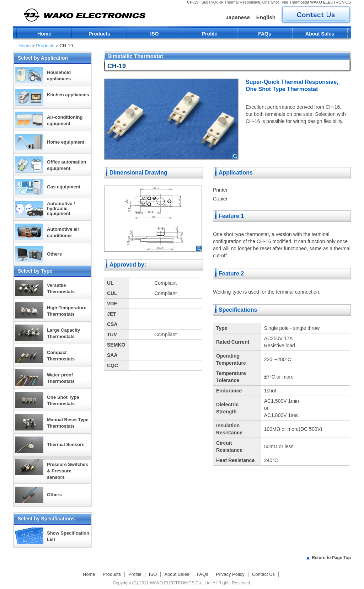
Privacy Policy (230, 574)
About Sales (320, 34)
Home (44, 34)
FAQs (265, 34)
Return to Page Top (331, 558)
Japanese (237, 17)
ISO (154, 34)
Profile (210, 34)
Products (99, 34)
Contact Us (263, 574)
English (266, 17)
